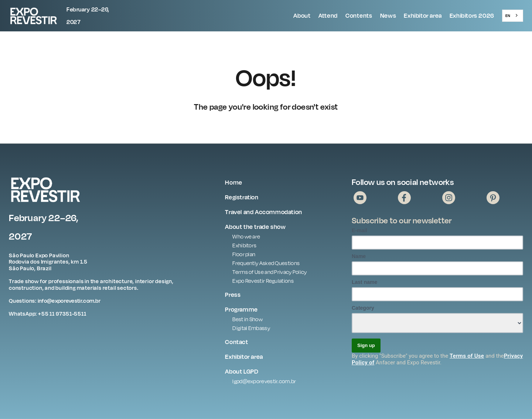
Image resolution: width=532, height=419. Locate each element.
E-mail (359, 230)
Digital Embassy (251, 328)
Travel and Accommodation (263, 212)
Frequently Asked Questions (266, 263)
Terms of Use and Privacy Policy (270, 272)
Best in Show (248, 319)
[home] (51, 16)
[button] (302, 16)
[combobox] (513, 16)
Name (359, 256)
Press (233, 295)
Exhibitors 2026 (472, 16)
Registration (242, 197)
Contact (236, 342)
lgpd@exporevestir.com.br (264, 381)
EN (508, 16)
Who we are (246, 236)
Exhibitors (244, 245)
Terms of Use (467, 356)
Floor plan (244, 254)
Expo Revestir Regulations (263, 281)
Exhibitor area (423, 16)
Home (233, 182)
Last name (364, 282)
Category (363, 308)
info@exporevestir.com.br (69, 301)
